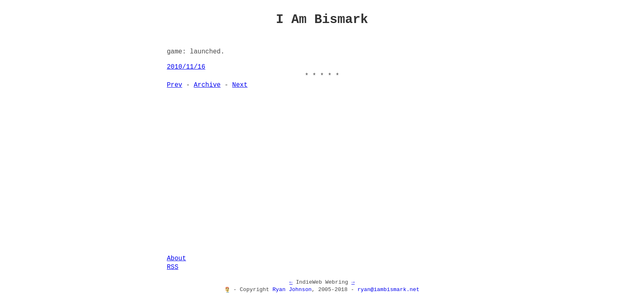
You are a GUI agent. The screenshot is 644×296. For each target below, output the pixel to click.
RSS (172, 267)
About (176, 259)
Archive (207, 85)
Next (240, 85)
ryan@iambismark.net (388, 290)
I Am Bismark (322, 19)
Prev (174, 85)
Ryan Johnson (292, 290)
